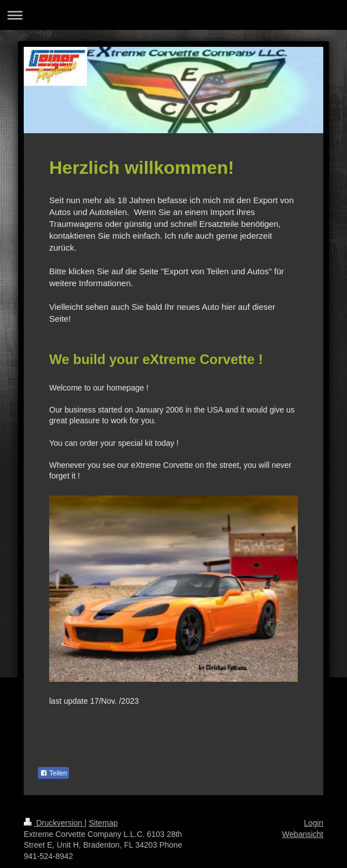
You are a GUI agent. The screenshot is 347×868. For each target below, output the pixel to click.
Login (314, 823)
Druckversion (54, 823)
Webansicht (303, 834)
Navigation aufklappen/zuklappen (173, 15)
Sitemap (103, 823)
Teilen (53, 773)
